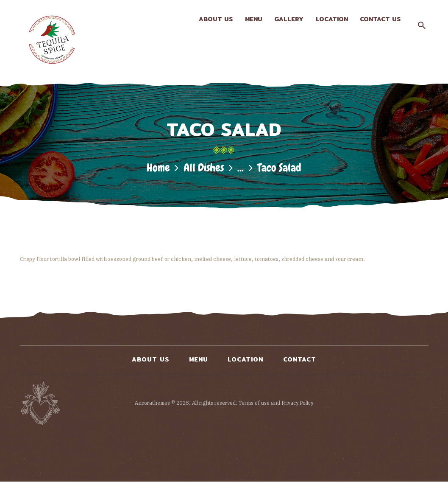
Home (158, 168)
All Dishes (204, 168)
